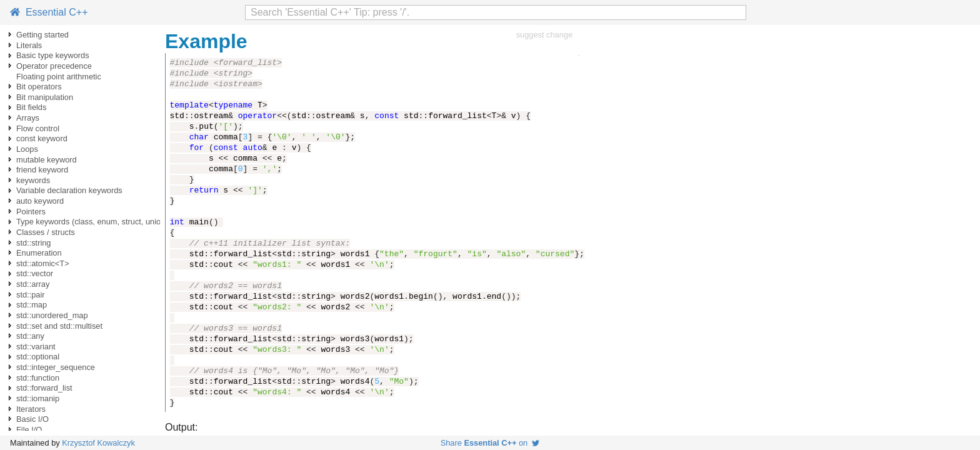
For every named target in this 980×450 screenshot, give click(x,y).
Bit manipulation (45, 97)
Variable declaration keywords (69, 190)
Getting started (42, 35)
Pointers (31, 212)
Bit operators (39, 87)
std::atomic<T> (43, 263)
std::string (33, 243)
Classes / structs (46, 232)
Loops (27, 149)
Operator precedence (54, 66)
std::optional (38, 357)
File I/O (29, 430)
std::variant (36, 347)
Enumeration (39, 253)
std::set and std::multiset (59, 326)
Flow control (38, 128)
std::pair (31, 295)
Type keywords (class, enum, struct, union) (92, 222)
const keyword (42, 138)
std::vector (35, 273)
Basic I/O (32, 419)
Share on (490, 443)
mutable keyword (47, 160)
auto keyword (40, 201)
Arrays (28, 118)
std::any (30, 336)
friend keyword (42, 170)
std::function (38, 378)
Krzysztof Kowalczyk (98, 443)
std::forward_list (44, 388)
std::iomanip (38, 398)
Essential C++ (49, 12)
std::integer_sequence (56, 367)
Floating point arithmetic (59, 77)
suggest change (544, 35)
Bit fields (31, 107)
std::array (33, 284)
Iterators (31, 409)
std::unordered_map (52, 315)
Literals (29, 45)
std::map (32, 305)
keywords (33, 180)
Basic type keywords (53, 55)
